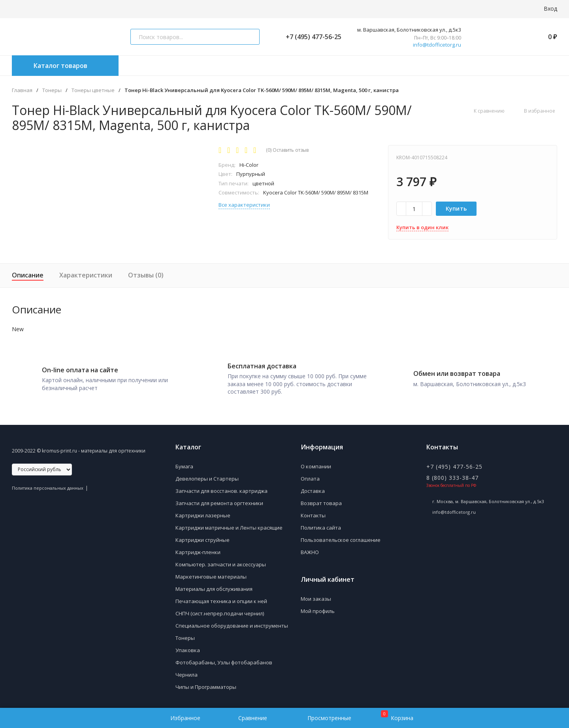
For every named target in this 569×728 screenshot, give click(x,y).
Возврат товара (321, 502)
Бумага (184, 465)
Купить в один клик (422, 227)
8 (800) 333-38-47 (452, 476)
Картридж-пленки (198, 551)
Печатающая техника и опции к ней (221, 600)
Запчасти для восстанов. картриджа (221, 489)
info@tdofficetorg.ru (437, 45)
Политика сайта (321, 526)
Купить (456, 208)
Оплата (310, 477)
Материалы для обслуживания (214, 587)
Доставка (313, 489)
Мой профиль (318, 609)
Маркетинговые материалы (211, 575)
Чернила (187, 673)
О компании (316, 465)
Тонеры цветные (93, 90)
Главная (22, 90)
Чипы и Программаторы (206, 685)
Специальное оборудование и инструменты (232, 624)
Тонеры (52, 90)
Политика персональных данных (48, 486)
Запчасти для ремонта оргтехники (219, 502)
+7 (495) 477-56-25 (310, 37)
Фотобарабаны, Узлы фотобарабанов (224, 661)
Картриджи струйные (203, 538)
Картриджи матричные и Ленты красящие (229, 526)
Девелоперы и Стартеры (207, 477)
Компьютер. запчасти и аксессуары (221, 563)
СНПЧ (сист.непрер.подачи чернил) (220, 612)
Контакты (313, 514)
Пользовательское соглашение (341, 538)
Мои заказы (316, 597)
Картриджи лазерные (203, 514)
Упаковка (188, 649)
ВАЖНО (310, 551)
